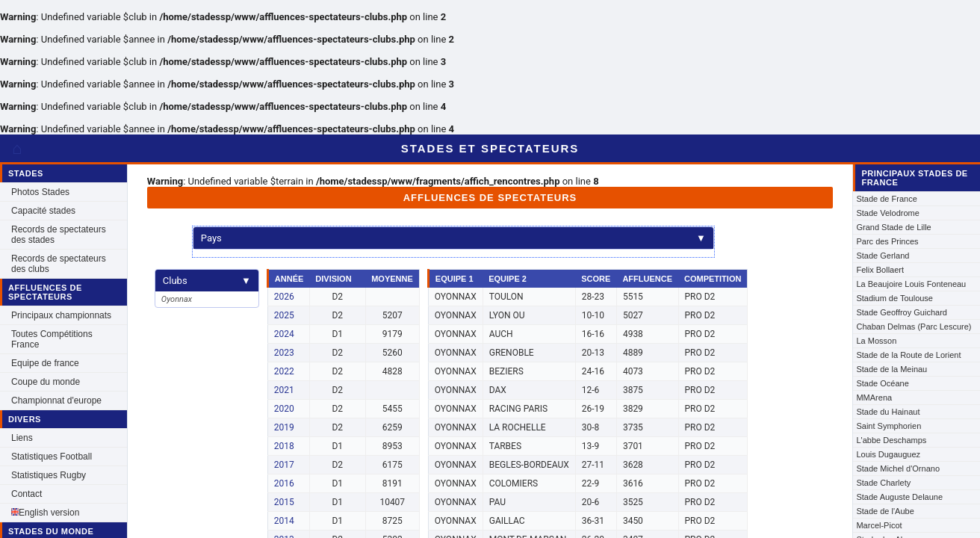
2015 (284, 502)
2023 (284, 353)
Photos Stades (40, 192)
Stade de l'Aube (885, 511)
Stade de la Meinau (891, 369)
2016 (284, 483)
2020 (284, 409)
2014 (284, 521)
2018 (284, 446)
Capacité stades (43, 211)
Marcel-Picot (879, 525)
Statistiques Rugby (49, 475)
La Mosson (876, 341)
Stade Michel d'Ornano (898, 469)
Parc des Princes (887, 241)
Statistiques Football (52, 457)
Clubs (207, 281)
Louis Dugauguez (888, 454)
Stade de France (886, 199)
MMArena (874, 398)
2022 (284, 371)
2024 (284, 334)
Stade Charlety (883, 483)
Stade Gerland (883, 256)
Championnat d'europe (56, 401)
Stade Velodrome (887, 213)
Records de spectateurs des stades (59, 235)
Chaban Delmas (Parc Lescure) (914, 327)
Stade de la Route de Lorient (908, 355)
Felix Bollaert (880, 270)
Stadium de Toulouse (894, 298)
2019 (284, 427)
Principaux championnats (61, 315)
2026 (284, 297)
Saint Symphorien (888, 426)
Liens (22, 438)
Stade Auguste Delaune (899, 497)
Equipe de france (45, 363)
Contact (27, 494)
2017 (284, 465)
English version (45, 513)
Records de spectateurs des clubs (59, 264)
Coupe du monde (46, 382)
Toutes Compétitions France (52, 339)
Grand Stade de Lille (893, 227)
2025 (284, 315)
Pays (453, 238)
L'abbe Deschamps (891, 440)
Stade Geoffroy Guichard (901, 312)
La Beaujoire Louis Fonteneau (911, 284)
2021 (284, 390)
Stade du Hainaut (888, 412)
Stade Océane (882, 383)
